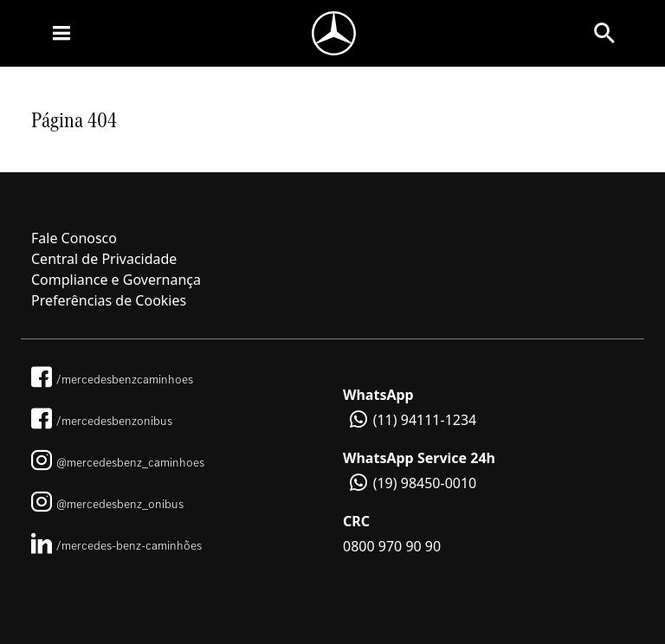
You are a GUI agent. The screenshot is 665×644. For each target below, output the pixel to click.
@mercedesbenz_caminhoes (118, 462)
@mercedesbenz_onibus (107, 504)
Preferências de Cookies (109, 300)
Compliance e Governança (116, 280)
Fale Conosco (74, 238)
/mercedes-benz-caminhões (116, 545)
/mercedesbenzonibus (102, 421)
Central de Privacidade (104, 259)
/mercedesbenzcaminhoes (112, 379)
